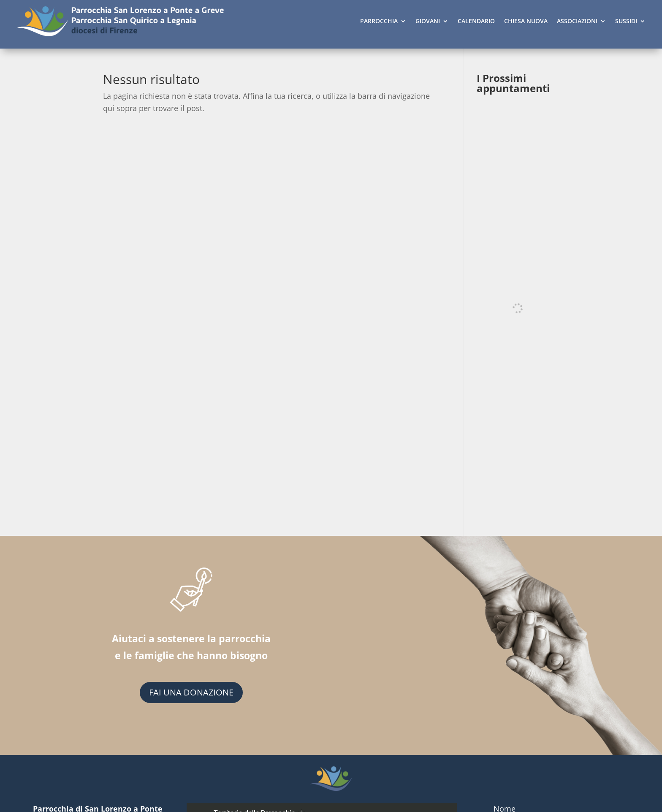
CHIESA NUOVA (526, 21)
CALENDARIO (476, 21)
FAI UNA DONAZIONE (191, 692)
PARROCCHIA (379, 21)
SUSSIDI (626, 21)
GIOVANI (428, 21)
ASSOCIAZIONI (577, 21)
